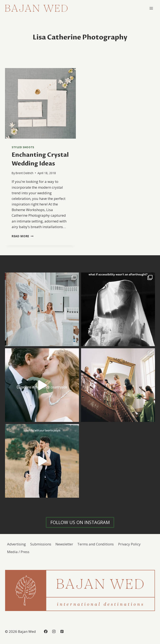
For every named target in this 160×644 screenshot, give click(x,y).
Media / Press (18, 552)
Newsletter (64, 544)
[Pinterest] (62, 632)
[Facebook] (46, 632)
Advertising (16, 544)
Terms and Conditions (96, 544)
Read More (23, 236)
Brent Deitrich (24, 173)
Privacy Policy (129, 544)
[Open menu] (151, 8)
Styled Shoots (23, 147)
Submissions (41, 544)
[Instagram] (54, 632)
